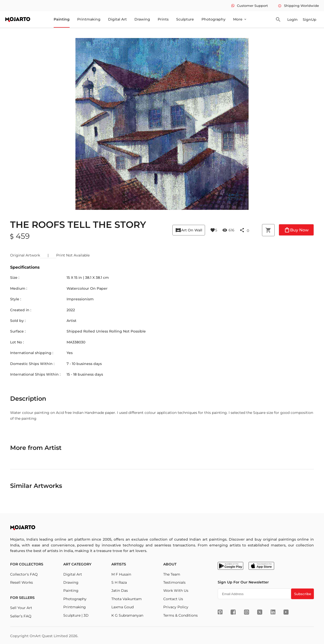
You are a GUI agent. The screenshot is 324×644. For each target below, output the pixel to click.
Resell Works (22, 582)
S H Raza (119, 582)
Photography (214, 19)
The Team (172, 574)
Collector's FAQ (24, 574)
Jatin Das (120, 591)
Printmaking (89, 19)
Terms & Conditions (180, 615)
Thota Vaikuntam (127, 599)
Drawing (142, 19)
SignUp (310, 20)
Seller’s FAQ (21, 616)
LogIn (292, 20)
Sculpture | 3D (76, 615)
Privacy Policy (176, 607)
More (240, 19)
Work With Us (176, 591)
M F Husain (121, 574)
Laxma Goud (123, 607)
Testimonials (174, 582)
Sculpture (185, 19)
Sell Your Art (21, 608)
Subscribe (303, 594)
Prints (163, 19)
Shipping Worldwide (298, 6)
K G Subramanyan (127, 615)
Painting (62, 19)
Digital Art (117, 19)
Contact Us (173, 599)
